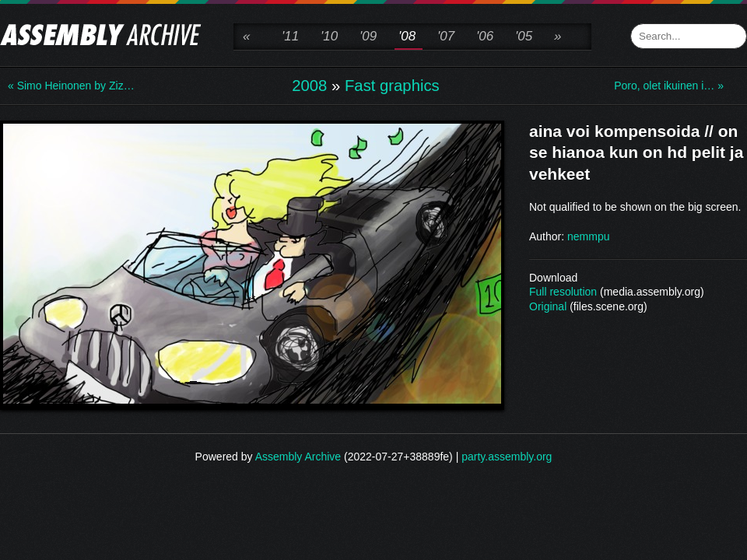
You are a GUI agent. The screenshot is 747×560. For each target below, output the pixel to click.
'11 (290, 36)
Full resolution (563, 292)
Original (548, 306)
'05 (524, 36)
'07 (446, 36)
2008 (309, 86)
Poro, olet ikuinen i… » (669, 86)
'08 (407, 36)
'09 (368, 36)
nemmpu (588, 236)
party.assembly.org (507, 457)
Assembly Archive (298, 457)
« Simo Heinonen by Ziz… (70, 86)
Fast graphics (392, 86)
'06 (485, 36)
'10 (329, 36)
